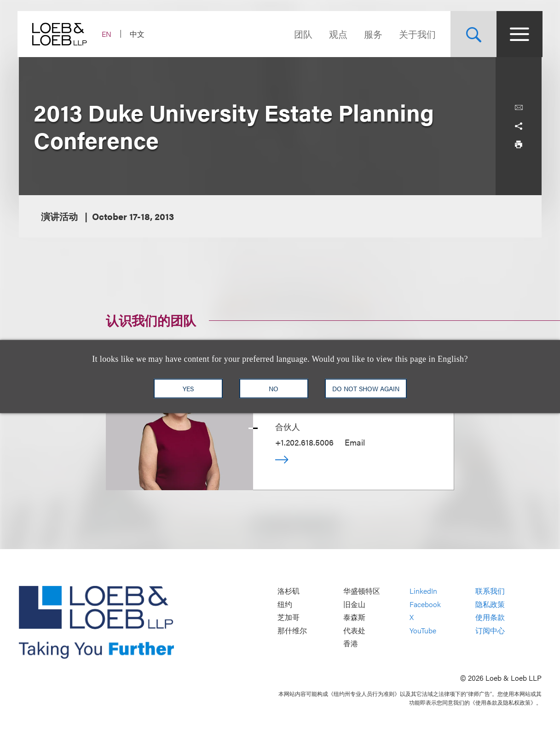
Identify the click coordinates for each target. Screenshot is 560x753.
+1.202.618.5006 (304, 442)
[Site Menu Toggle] (519, 34)
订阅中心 (490, 630)
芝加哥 (289, 617)
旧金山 (354, 604)
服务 (372, 34)
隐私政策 (490, 604)
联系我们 (490, 591)
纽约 (285, 604)
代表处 (354, 630)
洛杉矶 (289, 591)
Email (355, 442)
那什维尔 (292, 630)
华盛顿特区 (362, 591)
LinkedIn (423, 591)
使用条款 (490, 617)
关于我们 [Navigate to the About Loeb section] (416, 34)
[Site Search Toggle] (473, 34)
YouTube (423, 630)
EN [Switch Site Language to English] (108, 34)
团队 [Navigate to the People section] (302, 34)
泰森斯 (354, 617)
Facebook (425, 604)
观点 (337, 34)
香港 (351, 644)
